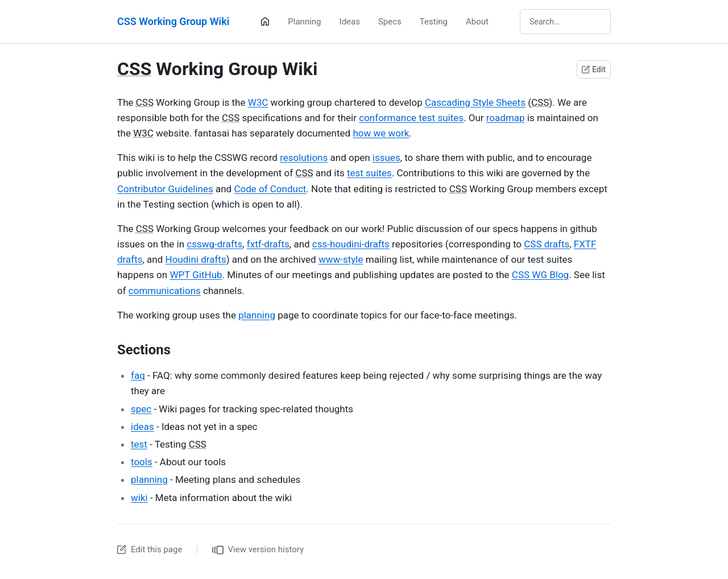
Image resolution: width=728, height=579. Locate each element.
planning (257, 315)
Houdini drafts (196, 259)
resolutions (304, 158)
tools (142, 462)
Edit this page (150, 549)
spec (141, 409)
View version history (258, 550)
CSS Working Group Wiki (173, 21)
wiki (139, 498)
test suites (369, 173)
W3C (258, 102)
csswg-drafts (214, 244)
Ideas (350, 22)
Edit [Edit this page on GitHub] (594, 69)
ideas (142, 427)
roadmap (506, 118)
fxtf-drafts (268, 244)
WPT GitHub (196, 275)
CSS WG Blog (540, 275)
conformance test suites (411, 118)
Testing (434, 22)
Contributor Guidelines (165, 189)
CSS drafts (547, 244)
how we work (381, 133)
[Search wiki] (565, 22)
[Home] (265, 22)
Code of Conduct (270, 189)
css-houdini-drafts (351, 244)
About (477, 22)
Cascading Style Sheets (475, 102)
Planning (304, 22)
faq (138, 375)
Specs (390, 22)
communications (165, 291)
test (139, 444)
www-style (341, 259)
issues (386, 158)
